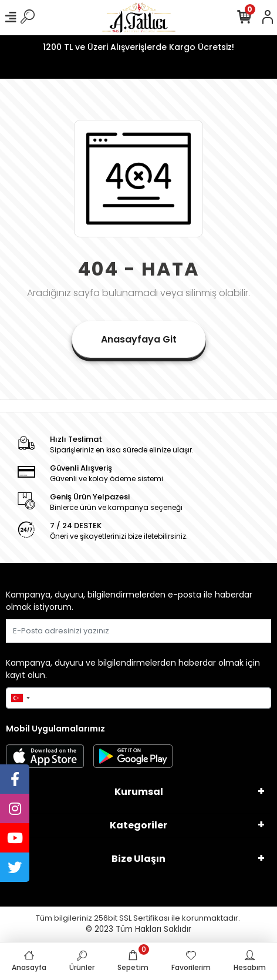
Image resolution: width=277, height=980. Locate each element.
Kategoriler (138, 825)
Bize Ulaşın (138, 859)
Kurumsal (139, 792)
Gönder (243, 631)
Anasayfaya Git (139, 339)
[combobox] (20, 698)
